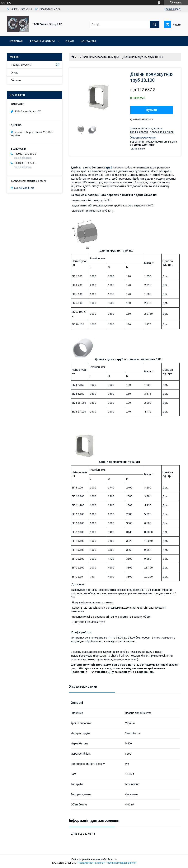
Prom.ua (112, 859)
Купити (152, 110)
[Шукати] (155, 24)
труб (109, 167)
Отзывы (16, 80)
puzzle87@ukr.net (24, 188)
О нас (70, 41)
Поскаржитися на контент (92, 863)
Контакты (88, 41)
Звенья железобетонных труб (101, 57)
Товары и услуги (42, 41)
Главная (16, 41)
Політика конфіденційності (122, 863)
